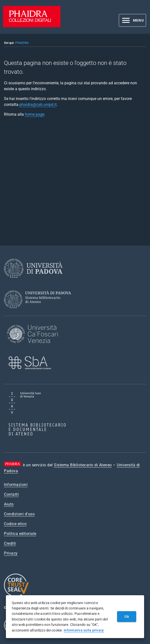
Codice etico (15, 524)
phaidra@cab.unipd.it (38, 105)
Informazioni (16, 485)
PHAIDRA (22, 43)
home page (35, 114)
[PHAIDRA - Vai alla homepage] (32, 26)
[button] (132, 20)
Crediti (10, 543)
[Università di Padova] (33, 281)
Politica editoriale (20, 534)
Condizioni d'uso (19, 514)
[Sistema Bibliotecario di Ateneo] (39, 313)
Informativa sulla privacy (84, 630)
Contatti (11, 494)
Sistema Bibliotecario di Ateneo (83, 465)
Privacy (11, 553)
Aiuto (9, 504)
